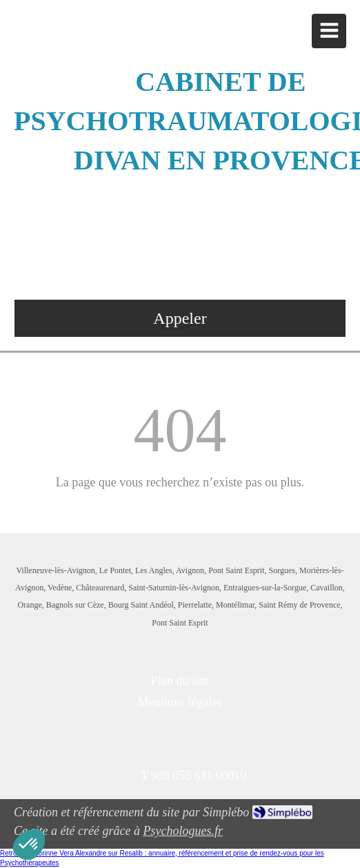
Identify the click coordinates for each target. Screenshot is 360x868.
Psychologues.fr (182, 831)
